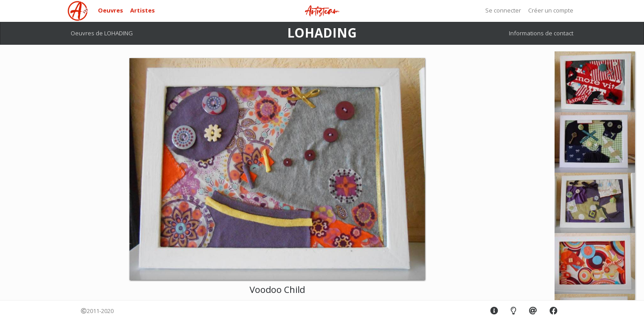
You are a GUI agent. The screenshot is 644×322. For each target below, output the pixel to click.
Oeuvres (110, 10)
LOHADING (322, 33)
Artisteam (322, 11)
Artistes (142, 10)
